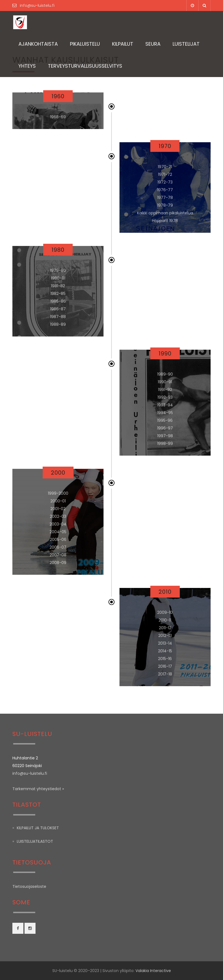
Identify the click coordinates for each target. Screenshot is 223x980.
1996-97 (165, 428)
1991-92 (165, 390)
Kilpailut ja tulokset (38, 828)
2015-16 (165, 659)
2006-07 (58, 547)
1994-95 (165, 413)
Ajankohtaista (38, 44)
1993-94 (165, 405)
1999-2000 (58, 493)
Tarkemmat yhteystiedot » (38, 789)
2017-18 (165, 674)
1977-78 (165, 198)
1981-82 (58, 286)
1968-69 (58, 117)
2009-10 (165, 612)
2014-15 (165, 651)
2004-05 (58, 532)
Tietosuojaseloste (29, 886)
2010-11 (165, 620)
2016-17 (165, 666)
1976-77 (165, 190)
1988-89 (58, 324)
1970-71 (165, 167)
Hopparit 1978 (165, 221)
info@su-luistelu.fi (37, 6)
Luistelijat (186, 44)
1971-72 (165, 174)
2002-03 (58, 516)
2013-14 (165, 643)
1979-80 (58, 270)
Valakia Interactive (153, 971)
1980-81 (58, 278)
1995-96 (165, 420)
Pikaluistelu (85, 44)
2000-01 (58, 501)
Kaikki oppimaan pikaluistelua (165, 213)
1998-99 (165, 444)
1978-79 (165, 205)
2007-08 (58, 555)
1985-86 (58, 301)
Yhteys (27, 66)
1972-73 (165, 182)
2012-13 (165, 636)
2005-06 (58, 540)
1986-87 (58, 309)
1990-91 (165, 382)
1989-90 (165, 374)
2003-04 (58, 524)
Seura (153, 44)
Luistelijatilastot (35, 841)
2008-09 (58, 563)
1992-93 (165, 397)
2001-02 (58, 509)
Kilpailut (123, 44)
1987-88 (58, 317)
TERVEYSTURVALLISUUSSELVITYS (85, 66)
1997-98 (165, 436)
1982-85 (58, 294)
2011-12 (165, 628)
